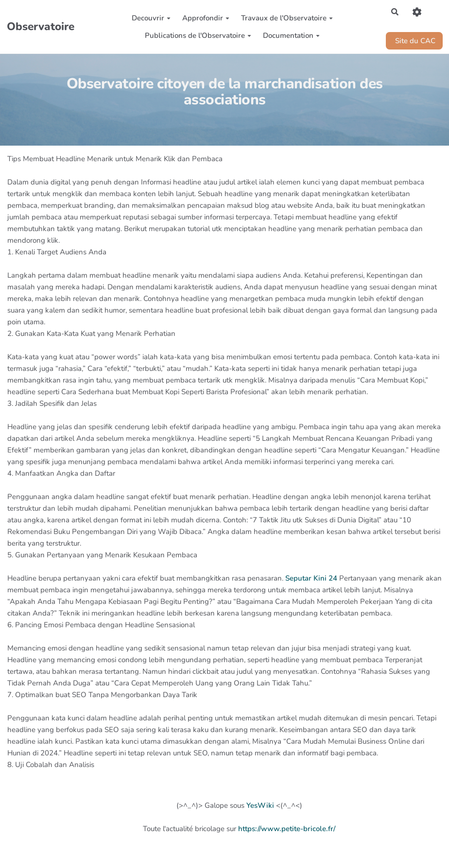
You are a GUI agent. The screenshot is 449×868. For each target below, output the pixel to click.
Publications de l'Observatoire (198, 35)
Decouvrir (151, 18)
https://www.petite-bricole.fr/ (287, 829)
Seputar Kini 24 (311, 578)
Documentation (291, 35)
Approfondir (206, 18)
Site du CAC (414, 41)
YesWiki (260, 805)
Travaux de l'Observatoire (287, 18)
